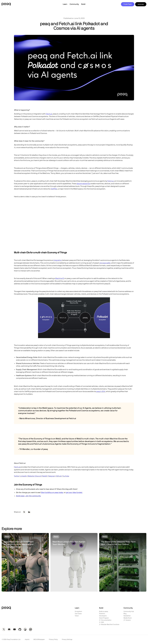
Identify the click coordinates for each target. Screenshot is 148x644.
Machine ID (60, 278)
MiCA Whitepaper (39, 639)
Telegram (52, 476)
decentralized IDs (83, 184)
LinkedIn (23, 476)
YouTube (66, 476)
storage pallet (105, 263)
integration (58, 260)
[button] (65, 4)
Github (59, 476)
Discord (38, 476)
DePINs (54, 189)
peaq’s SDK (101, 391)
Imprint (27, 639)
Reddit (45, 476)
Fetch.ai (110, 181)
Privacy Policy (53, 639)
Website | (31, 476)
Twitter (17, 476)
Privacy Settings (67, 639)
